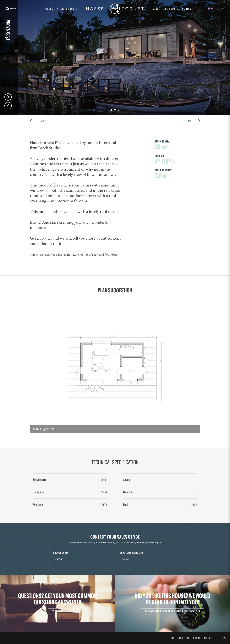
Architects (184, 638)
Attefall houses (67, 9)
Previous (38, 121)
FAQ (173, 638)
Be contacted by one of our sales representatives (173, 611)
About (156, 9)
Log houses (171, 9)
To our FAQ (57, 611)
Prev (8, 106)
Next (8, 97)
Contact (187, 9)
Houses (49, 9)
